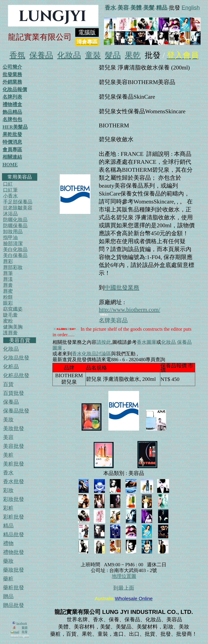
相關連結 (12, 157)
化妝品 (69, 55)
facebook (22, 623)
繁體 (25, 628)
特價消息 (12, 142)
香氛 (17, 55)
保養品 (41, 55)
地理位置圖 (124, 576)
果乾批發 (12, 134)
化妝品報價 (15, 89)
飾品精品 (12, 112)
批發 (25, 632)
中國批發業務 (122, 288)
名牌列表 (12, 97)
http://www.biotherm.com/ (129, 310)
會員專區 (12, 150)
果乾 (133, 55)
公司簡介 (12, 67)
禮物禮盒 (12, 104)
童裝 (93, 55)
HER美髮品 (15, 127)
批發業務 (12, 75)
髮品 (113, 55)
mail (15, 632)
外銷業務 (12, 82)
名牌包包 (12, 119)
